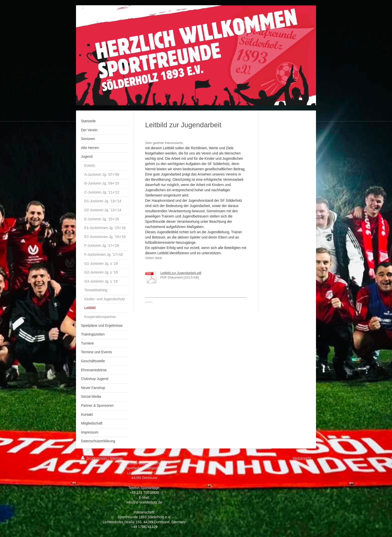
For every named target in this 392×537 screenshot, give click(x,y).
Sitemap (116, 458)
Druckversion (94, 458)
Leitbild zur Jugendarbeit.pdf (181, 273)
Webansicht (302, 458)
